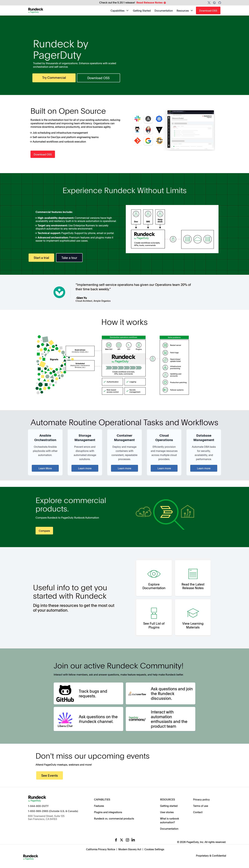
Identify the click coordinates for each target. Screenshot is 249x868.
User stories (167, 812)
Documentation (164, 10)
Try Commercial (54, 77)
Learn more (85, 468)
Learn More (45, 468)
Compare (44, 531)
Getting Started (142, 10)
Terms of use (201, 806)
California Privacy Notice (101, 849)
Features (99, 806)
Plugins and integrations (108, 812)
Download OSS (208, 10)
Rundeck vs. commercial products (114, 818)
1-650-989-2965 (38, 811)
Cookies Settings (154, 849)
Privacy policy (201, 799)
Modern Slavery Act (130, 849)
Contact (198, 812)
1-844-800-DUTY (38, 806)
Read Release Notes (151, 3)
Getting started (169, 806)
